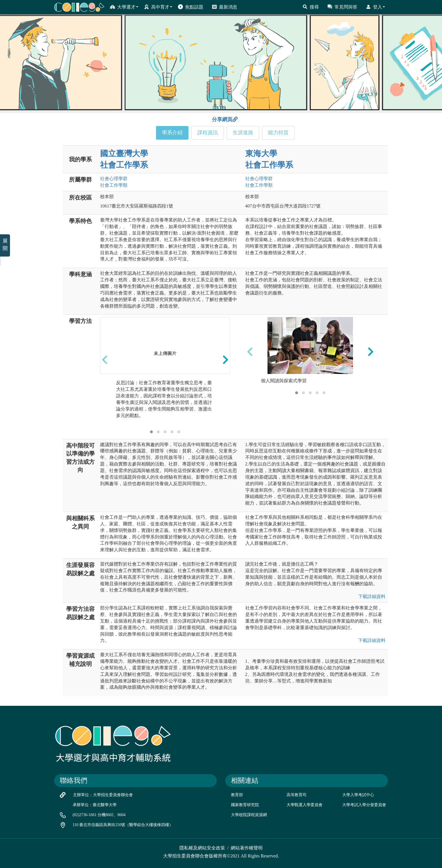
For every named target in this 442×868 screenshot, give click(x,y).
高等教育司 (297, 795)
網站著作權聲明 (247, 848)
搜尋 (311, 7)
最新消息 (225, 7)
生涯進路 (243, 133)
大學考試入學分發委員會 (364, 805)
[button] (151, 432)
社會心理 (114, 179)
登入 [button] (375, 7)
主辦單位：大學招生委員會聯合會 (103, 795)
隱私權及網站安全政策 (202, 848)
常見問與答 (342, 7)
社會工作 (114, 185)
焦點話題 (191, 7)
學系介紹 (172, 133)
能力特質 (278, 133)
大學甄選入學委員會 (305, 805)
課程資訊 (208, 133)
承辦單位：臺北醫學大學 (95, 805)
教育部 (237, 795)
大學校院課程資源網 (249, 815)
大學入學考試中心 (358, 795)
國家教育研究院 (245, 805)
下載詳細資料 (372, 596)
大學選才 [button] (124, 7)
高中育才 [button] (158, 7)
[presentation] (105, 359)
